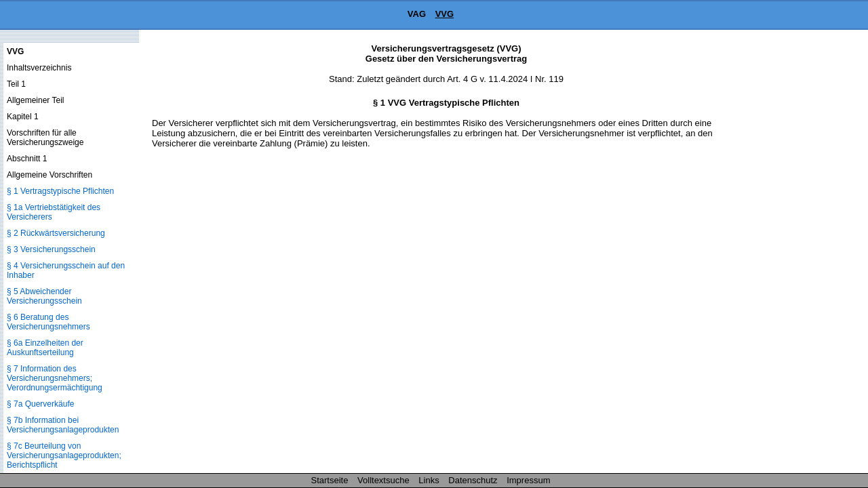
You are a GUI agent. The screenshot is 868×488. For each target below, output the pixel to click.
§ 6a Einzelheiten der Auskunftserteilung (45, 348)
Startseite (330, 480)
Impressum (528, 480)
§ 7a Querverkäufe (40, 404)
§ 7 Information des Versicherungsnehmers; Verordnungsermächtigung (55, 378)
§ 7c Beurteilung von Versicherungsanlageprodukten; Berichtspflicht (64, 455)
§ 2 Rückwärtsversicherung (56, 233)
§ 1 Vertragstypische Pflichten (60, 191)
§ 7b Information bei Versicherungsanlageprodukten (63, 425)
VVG (445, 14)
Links (429, 480)
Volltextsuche (383, 480)
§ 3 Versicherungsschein (51, 249)
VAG (417, 14)
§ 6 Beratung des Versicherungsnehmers (48, 322)
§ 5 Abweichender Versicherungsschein (44, 296)
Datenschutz (473, 480)
